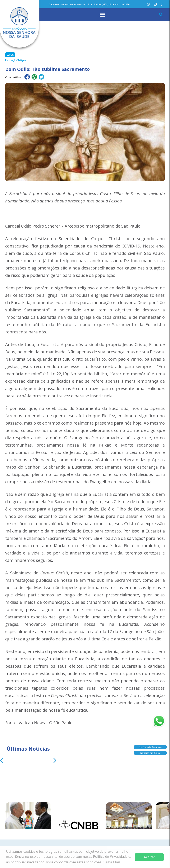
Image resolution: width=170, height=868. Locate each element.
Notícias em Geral (150, 751)
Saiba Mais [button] (112, 862)
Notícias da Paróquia (150, 745)
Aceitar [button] (149, 857)
